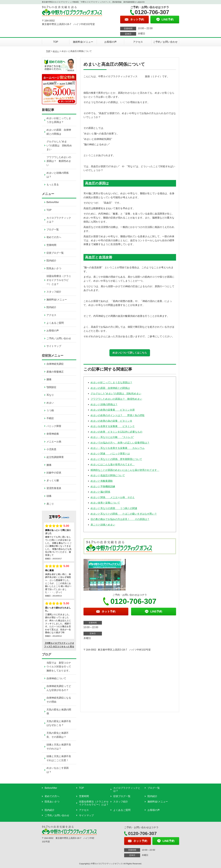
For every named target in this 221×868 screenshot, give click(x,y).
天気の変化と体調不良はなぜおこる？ (59, 723)
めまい (56, 51)
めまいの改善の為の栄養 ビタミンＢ (111, 421)
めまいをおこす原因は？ (58, 770)
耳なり (50, 395)
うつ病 (50, 410)
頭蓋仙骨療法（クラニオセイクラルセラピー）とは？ (59, 280)
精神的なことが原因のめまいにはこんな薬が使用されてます (125, 470)
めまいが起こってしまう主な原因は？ (111, 382)
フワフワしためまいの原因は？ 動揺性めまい (116, 399)
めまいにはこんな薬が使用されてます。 (113, 464)
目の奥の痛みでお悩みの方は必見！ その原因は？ (120, 519)
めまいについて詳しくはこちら (130, 353)
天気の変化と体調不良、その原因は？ (58, 735)
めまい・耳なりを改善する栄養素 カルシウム (118, 448)
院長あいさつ (54, 268)
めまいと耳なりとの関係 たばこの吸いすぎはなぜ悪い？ (124, 514)
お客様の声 (110, 42)
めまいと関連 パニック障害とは (110, 454)
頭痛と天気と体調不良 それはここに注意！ (61, 758)
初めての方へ (54, 237)
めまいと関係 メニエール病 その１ (113, 497)
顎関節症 (51, 387)
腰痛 (49, 379)
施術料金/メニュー (83, 42)
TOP (56, 42)
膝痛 (49, 465)
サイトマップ (54, 346)
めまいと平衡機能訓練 (103, 486)
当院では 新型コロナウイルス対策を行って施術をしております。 (59, 667)
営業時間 (51, 245)
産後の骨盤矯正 (55, 372)
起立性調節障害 (55, 457)
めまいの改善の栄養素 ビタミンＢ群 (113, 410)
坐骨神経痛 (53, 434)
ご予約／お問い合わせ (165, 42)
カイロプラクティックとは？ (59, 220)
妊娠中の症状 (54, 473)
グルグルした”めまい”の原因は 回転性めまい (116, 394)
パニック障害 (54, 426)
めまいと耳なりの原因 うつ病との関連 (114, 508)
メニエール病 (54, 442)
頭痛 (49, 496)
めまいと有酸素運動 (102, 481)
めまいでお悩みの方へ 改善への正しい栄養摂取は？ (120, 443)
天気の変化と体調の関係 (59, 712)
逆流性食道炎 (54, 488)
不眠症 (50, 418)
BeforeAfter (53, 202)
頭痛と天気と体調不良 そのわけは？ (61, 747)
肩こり (50, 504)
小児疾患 (51, 449)
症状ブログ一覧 (55, 253)
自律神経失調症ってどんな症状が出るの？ (59, 688)
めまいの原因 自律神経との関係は (110, 388)
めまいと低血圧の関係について (108, 475)
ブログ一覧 (53, 230)
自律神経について (56, 678)
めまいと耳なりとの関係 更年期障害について (116, 459)
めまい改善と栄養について (105, 503)
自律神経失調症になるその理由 (59, 700)
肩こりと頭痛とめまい (103, 525)
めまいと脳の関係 (100, 492)
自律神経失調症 (55, 364)
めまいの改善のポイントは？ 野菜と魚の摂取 (118, 415)
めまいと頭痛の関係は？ (104, 404)
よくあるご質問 (55, 323)
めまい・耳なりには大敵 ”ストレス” (112, 437)
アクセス (138, 42)
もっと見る (53, 185)
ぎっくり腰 (53, 480)
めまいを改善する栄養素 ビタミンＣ (113, 426)
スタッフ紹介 (54, 292)
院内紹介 (51, 261)
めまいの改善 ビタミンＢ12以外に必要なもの (116, 432)
